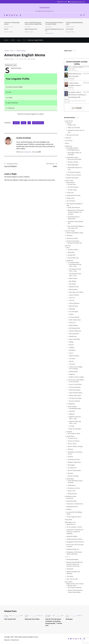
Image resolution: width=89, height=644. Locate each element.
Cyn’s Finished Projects (73, 263)
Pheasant (71, 345)
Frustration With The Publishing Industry (74, 513)
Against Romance (71, 524)
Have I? (6, 29)
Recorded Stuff (71, 255)
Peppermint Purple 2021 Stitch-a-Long (75, 418)
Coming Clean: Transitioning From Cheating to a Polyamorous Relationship (75, 532)
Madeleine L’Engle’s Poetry (74, 462)
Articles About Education (74, 208)
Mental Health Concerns (72, 157)
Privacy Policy (69, 520)
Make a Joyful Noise (74, 334)
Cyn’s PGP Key (69, 141)
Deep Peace (72, 411)
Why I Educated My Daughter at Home (75, 205)
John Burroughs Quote (75, 328)
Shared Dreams (70, 479)
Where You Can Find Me (74, 128)
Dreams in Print (72, 491)
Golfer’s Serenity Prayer (75, 320)
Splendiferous (72, 350)
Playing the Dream (72, 494)
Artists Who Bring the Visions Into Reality (75, 482)
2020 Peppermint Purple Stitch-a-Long (75, 265)
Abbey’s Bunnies (73, 278)
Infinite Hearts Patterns (75, 390)
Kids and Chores (72, 184)
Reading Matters (71, 436)
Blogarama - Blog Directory (12, 640)
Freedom (71, 314)
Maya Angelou (71, 465)
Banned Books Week (72, 501)
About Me (69, 123)
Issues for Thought (70, 231)
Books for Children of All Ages (75, 447)
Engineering (72, 309)
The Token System (72, 190)
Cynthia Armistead (9, 59)
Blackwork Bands (73, 290)
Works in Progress (72, 407)
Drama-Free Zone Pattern (75, 384)
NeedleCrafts (70, 261)
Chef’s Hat (72, 301)
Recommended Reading (72, 560)
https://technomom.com (26, 152)
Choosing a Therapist (73, 162)
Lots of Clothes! (18, 165)
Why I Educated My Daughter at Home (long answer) (76, 227)
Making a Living (72, 125)
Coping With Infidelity (72, 536)
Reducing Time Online (32, 619)
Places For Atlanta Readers (74, 470)
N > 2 (68, 557)
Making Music (71, 252)
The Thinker (72, 359)
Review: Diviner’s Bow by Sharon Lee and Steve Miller (54, 23)
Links (11, 51)
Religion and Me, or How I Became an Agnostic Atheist (75, 585)
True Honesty (70, 576)
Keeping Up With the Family (73, 195)
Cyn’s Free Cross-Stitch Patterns (76, 380)
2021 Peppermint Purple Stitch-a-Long (75, 270)
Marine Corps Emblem (75, 339)
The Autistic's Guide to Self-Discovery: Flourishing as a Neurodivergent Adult (77, 95)
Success (71, 353)
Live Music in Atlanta (73, 250)
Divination (69, 509)
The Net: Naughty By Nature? (74, 517)
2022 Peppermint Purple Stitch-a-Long (75, 275)
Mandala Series (73, 336)
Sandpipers (72, 348)
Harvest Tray (72, 323)
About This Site (69, 121)
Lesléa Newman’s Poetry (74, 459)
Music (68, 248)
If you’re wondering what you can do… (54, 30)
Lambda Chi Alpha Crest (75, 331)
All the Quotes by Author (74, 434)
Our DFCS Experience (73, 187)
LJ (15, 51)
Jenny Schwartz (72, 69)
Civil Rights (48, 616)
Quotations (69, 432)
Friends (6, 51)
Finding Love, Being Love (73, 549)
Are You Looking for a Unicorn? (74, 527)
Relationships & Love (71, 522)
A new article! (70, 29)
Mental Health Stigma (73, 165)
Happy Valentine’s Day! (31, 29)
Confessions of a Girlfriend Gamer (75, 504)
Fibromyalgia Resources (74, 150)
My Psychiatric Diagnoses (74, 172)
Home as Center (69, 181)
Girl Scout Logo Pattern (75, 387)
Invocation (70, 457)
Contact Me (68, 138)
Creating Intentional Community (74, 539)
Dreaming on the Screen (74, 488)
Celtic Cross (72, 298)
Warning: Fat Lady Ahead (73, 241)
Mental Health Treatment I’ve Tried (75, 168)
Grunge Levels (70, 193)
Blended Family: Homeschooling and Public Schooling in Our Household (76, 212)
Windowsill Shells (73, 372)
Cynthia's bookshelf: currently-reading (77, 63)
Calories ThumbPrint (74, 295)
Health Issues (69, 146)
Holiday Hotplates (73, 325)
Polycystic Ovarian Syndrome (74, 175)
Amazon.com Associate (74, 441)
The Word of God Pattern (75, 398)
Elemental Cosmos (74, 306)
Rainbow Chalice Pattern (75, 396)
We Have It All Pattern (75, 401)
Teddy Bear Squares (74, 356)
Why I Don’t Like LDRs (72, 579)
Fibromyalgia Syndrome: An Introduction (75, 154)
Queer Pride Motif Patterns (76, 393)
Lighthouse (72, 414)
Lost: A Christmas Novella (75, 67)
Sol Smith (67, 99)
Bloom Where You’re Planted (76, 292)
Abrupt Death (70, 498)
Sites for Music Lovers (73, 258)
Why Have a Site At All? (72, 135)
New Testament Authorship (75, 588)
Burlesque (69, 619)
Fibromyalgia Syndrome (72, 148)
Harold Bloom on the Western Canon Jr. (75, 453)
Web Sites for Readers (73, 476)
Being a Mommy (71, 182)
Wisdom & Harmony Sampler (76, 377)
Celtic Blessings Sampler (75, 408)
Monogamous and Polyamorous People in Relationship (74, 553)
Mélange (71, 342)
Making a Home (70, 198)
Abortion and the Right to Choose (75, 233)
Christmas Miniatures (74, 303)
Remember (71, 473)
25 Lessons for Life (73, 438)
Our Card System (71, 201)
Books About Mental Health (75, 159)
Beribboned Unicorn (74, 287)
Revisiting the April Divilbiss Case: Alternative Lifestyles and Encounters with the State (75, 564)
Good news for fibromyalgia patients (12, 23)
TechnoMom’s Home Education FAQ (75, 222)
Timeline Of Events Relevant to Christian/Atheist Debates (75, 591)
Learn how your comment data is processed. (42, 180)
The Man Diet (70, 569)
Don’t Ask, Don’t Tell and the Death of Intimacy (75, 546)
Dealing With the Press (72, 507)
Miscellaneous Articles (71, 496)
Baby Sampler (72, 284)
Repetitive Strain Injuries (73, 178)
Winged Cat (72, 374)
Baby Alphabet (73, 281)
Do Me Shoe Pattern (74, 382)
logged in (15, 177)
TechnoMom (45, 8)
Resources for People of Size (75, 243)
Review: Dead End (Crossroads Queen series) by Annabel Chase (33, 23)
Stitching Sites (71, 404)
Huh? (44, 165)
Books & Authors (72, 444)
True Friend (72, 364)
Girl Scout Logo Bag (74, 317)
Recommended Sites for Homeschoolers (74, 218)
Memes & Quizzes (21, 51)
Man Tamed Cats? (10, 619)
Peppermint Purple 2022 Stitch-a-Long (75, 422)
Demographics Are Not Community (75, 542)
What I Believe (69, 582)
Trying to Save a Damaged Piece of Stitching (76, 368)
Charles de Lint (72, 78)
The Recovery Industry (72, 238)
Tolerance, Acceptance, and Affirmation (73, 573)
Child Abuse (69, 236)
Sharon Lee (71, 88)
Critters (6, 616)
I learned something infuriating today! (74, 23)
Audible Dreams (72, 485)
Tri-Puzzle (72, 426)
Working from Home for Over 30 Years (76, 131)
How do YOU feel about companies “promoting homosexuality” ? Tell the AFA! (54, 622)
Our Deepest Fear (72, 468)
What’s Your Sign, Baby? (75, 429)
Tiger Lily (71, 361)
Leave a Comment (31, 59)
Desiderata (70, 449)
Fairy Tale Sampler (74, 312)
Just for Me (68, 246)
